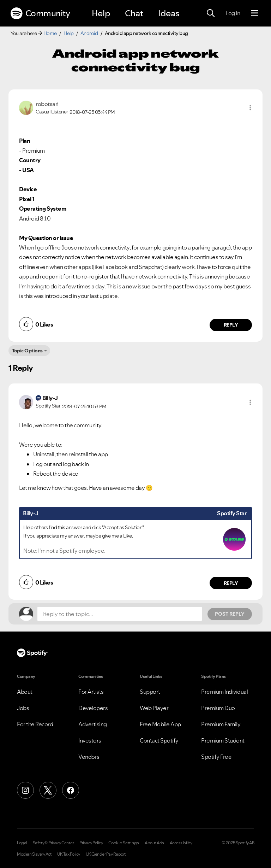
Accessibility (181, 843)
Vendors (89, 757)
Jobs (23, 708)
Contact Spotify (159, 740)
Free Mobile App (160, 724)
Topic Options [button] (27, 351)
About (25, 692)
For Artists (91, 692)
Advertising (93, 724)
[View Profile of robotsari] (47, 104)
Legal (22, 843)
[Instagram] (25, 790)
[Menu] (255, 13)
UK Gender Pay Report (106, 854)
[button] (250, 108)
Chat (134, 13)
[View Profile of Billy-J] (50, 398)
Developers (93, 708)
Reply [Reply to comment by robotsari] (231, 325)
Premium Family (221, 724)
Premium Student (223, 740)
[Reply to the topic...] (120, 614)
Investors (90, 740)
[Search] (211, 13)
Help (101, 13)
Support (150, 692)
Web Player (154, 708)
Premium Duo (218, 708)
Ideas (169, 13)
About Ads (154, 843)
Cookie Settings (124, 843)
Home (50, 33)
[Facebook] (71, 790)
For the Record (35, 724)
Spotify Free (216, 757)
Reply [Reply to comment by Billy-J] (231, 583)
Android (89, 33)
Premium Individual (224, 692)
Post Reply (230, 614)
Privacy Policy (91, 843)
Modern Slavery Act (34, 854)
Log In (233, 13)
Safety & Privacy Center (53, 843)
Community (40, 13)
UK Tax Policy (69, 854)
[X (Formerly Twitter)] (48, 790)
